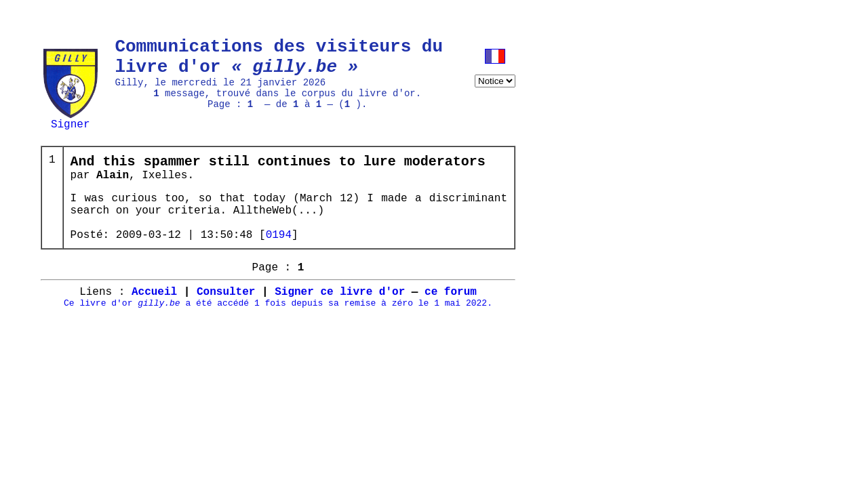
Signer (71, 123)
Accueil (154, 321)
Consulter (226, 321)
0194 (279, 256)
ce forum (451, 321)
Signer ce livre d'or (340, 321)
